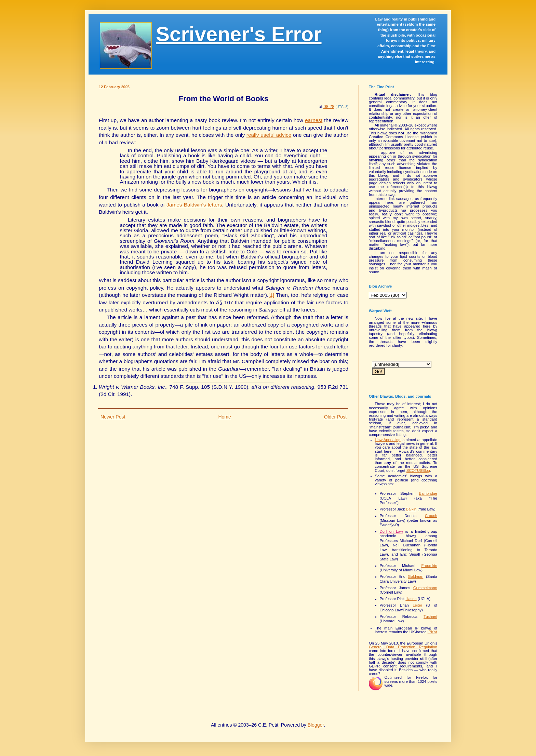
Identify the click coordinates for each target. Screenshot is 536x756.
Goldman (416, 576)
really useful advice (269, 135)
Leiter (417, 605)
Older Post (335, 417)
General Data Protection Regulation (403, 647)
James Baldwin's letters (194, 205)
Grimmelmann (425, 588)
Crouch (431, 516)
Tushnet (430, 616)
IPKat (432, 632)
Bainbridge (428, 493)
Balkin (411, 509)
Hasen (411, 599)
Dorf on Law (391, 531)
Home (224, 417)
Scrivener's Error (239, 34)
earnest (314, 120)
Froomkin (429, 566)
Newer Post (113, 417)
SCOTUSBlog (418, 470)
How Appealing (388, 440)
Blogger (316, 725)
